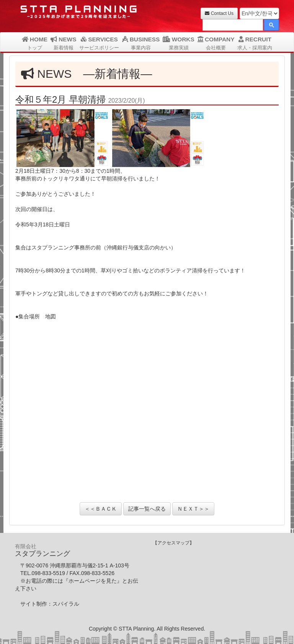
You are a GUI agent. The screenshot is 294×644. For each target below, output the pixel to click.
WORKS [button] (178, 43)
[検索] (232, 26)
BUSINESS (141, 43)
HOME (35, 43)
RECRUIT (255, 43)
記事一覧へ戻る (147, 509)
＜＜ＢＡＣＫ (101, 509)
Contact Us (219, 13)
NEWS (63, 43)
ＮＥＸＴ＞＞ (193, 509)
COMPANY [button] (216, 43)
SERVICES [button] (99, 43)
